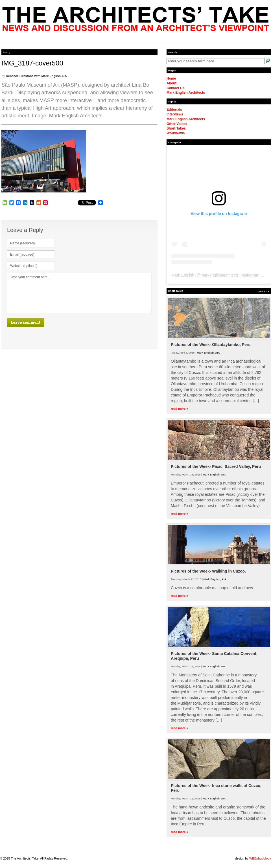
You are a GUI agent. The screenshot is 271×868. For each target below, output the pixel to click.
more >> (264, 291)
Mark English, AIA (208, 353)
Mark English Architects (186, 93)
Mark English (183, 275)
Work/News (176, 133)
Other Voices (177, 124)
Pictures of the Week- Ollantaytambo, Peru (211, 345)
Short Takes (176, 128)
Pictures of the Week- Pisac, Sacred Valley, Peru (216, 466)
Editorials (174, 109)
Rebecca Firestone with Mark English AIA (36, 76)
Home (171, 78)
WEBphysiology (260, 858)
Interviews (175, 114)
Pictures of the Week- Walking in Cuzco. (208, 571)
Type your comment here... (79, 293)
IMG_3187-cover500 (32, 63)
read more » (179, 409)
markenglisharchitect (219, 275)
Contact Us (175, 88)
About (171, 83)
